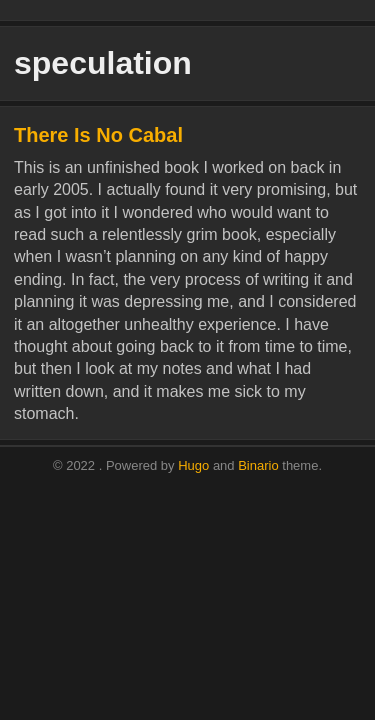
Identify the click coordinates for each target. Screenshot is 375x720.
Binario (258, 465)
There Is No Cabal (98, 135)
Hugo (193, 465)
